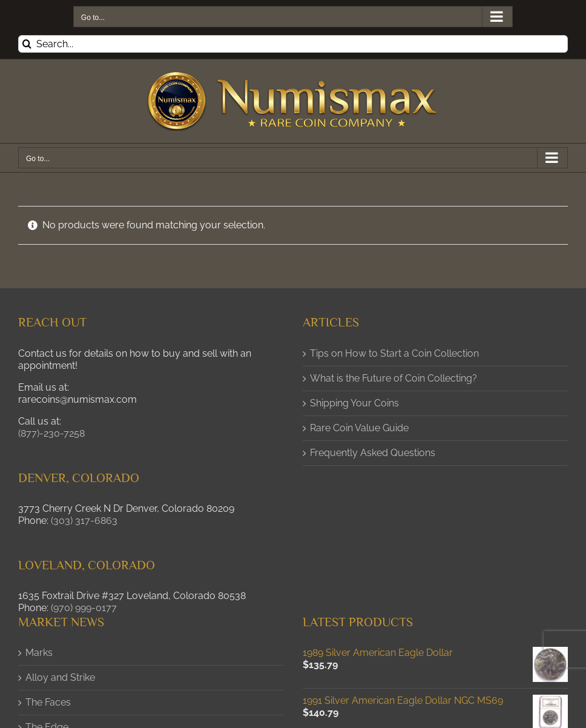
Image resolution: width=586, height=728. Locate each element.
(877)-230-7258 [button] (51, 433)
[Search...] (293, 44)
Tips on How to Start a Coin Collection (394, 353)
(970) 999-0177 (84, 608)
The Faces (48, 702)
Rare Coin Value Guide (359, 428)
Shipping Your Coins (354, 403)
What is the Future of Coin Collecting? (393, 378)
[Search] (27, 44)
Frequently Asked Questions (373, 453)
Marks (39, 653)
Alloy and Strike (60, 677)
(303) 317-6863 (84, 521)
